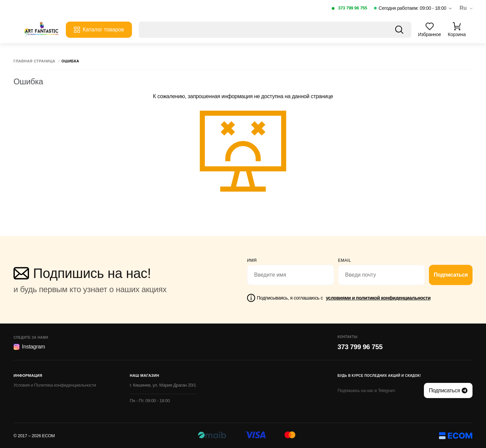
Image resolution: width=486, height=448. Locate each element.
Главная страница (34, 61)
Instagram (29, 347)
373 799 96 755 (353, 8)
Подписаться (451, 275)
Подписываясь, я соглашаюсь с (344, 298)
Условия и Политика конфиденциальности (55, 385)
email (345, 260)
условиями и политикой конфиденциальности (378, 298)
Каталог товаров (99, 30)
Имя (252, 260)
